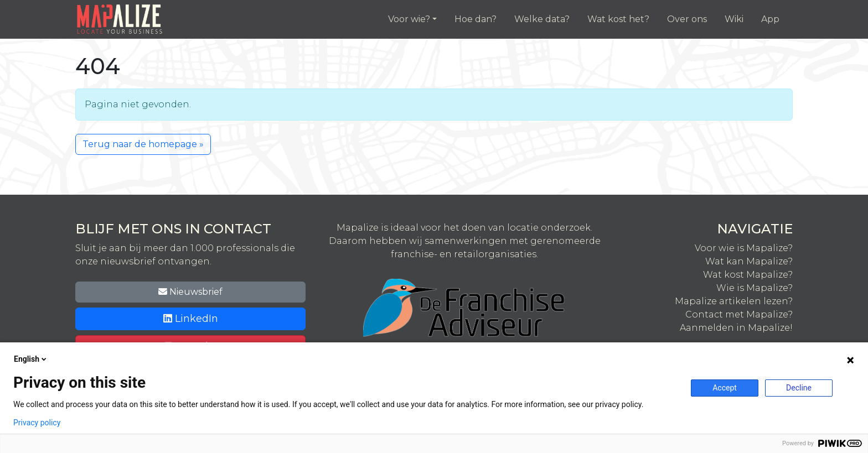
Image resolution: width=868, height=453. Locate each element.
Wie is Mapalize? (755, 288)
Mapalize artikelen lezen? (734, 301)
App (770, 19)
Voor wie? (409, 19)
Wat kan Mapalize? (749, 261)
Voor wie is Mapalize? (744, 248)
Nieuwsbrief (190, 292)
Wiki (734, 19)
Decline (799, 388)
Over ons (687, 19)
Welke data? (542, 19)
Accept (725, 388)
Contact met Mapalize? (739, 314)
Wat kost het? (618, 19)
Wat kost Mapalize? (748, 275)
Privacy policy (37, 423)
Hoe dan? (476, 19)
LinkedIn (191, 319)
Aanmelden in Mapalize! (736, 328)
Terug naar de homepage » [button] (143, 144)
